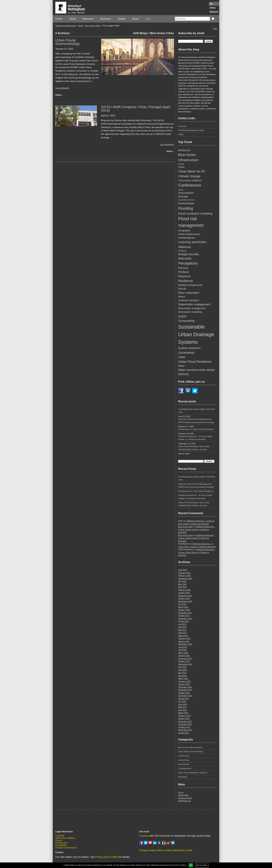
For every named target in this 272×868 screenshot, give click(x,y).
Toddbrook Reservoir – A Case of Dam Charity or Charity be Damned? (195, 438)
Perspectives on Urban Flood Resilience (196, 429)
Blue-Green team (185, 527)
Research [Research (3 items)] (184, 276)
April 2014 (182, 710)
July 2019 (182, 581)
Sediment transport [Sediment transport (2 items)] (189, 300)
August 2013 (184, 733)
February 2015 (184, 681)
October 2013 (184, 727)
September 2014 (185, 696)
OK (191, 865)
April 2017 (182, 633)
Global (122, 19)
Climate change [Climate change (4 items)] (189, 176)
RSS (215, 29)
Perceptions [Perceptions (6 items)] (188, 263)
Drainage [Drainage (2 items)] (183, 197)
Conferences (184, 756)
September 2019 (185, 578)
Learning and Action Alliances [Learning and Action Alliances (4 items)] (192, 244)
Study (72, 19)
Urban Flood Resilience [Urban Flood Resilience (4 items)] (195, 362)
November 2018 (185, 596)
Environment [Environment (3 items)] (186, 203)
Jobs (189, 850)
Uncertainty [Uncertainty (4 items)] (186, 353)
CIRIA (181, 134)
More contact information (171, 850)
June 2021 (183, 570)
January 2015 (184, 684)
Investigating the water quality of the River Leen (197, 411)
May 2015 (182, 673)
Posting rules (61, 843)
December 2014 (185, 687)
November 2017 (185, 613)
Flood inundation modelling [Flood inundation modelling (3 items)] (195, 213)
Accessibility (61, 845)
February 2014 (184, 716)
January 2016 (184, 656)
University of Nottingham (66, 26)
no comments (62, 88)
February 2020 (184, 575)
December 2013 (185, 721)
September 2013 (185, 730)
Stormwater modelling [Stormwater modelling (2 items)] (190, 312)
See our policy (202, 865)
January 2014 (184, 718)
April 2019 (182, 587)
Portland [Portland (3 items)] (183, 272)
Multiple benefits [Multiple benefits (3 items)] (188, 254)
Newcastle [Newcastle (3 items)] (185, 258)
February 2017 (184, 638)
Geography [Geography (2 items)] (184, 230)
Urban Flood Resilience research (193, 773)
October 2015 (184, 661)
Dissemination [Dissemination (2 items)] (186, 193)
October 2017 (184, 616)
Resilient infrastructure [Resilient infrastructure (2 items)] (190, 285)
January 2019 (184, 593)
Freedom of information (66, 848)
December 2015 (185, 658)
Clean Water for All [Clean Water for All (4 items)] (191, 171)
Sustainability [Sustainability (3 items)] (187, 321)
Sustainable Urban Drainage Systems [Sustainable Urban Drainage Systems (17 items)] (196, 334)
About (135, 19)
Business (106, 19)
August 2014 (184, 699)
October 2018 (184, 598)
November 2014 (185, 690)
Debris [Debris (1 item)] (181, 190)
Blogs (81, 26)
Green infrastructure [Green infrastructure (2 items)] (189, 234)
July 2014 (182, 701)
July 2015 (182, 667)
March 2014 (183, 713)
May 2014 (182, 707)
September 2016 (185, 644)
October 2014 (184, 693)
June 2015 (183, 670)
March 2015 (183, 678)
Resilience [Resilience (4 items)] (186, 281)
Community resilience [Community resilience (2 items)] (190, 180)
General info (184, 764)
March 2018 (183, 607)
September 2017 (185, 618)
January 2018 (184, 610)
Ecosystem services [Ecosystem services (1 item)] (186, 200)
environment (184, 760)
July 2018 (182, 604)
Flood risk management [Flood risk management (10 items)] (191, 222)
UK (211, 4)
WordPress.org (184, 801)
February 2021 (184, 573)
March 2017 (183, 636)
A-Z (148, 19)
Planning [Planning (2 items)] (183, 268)
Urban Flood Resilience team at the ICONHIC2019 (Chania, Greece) (194, 448)
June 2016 (183, 647)
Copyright (60, 836)
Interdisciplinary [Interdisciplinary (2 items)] (187, 238)
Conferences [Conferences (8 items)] (190, 185)
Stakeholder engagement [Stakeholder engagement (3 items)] (194, 304)
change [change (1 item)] (181, 164)
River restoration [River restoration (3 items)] (189, 293)
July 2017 (182, 624)
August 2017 (184, 621)
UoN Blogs (140, 33)
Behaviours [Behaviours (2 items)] (184, 150)
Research (88, 19)
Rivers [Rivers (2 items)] (182, 297)
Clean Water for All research (191, 752)
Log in (181, 792)
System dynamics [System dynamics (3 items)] (189, 348)
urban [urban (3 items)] (182, 357)
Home (59, 19)
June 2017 (183, 627)
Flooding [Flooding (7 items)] (186, 208)
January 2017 (184, 641)
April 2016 (182, 650)
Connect (144, 836)
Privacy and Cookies (107, 857)
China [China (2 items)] (181, 167)
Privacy (59, 840)
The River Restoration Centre (191, 130)
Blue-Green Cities (93, 26)
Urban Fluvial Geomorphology (68, 42)
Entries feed (183, 795)
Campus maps (147, 850)
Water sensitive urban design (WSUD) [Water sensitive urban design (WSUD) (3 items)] (197, 372)
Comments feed (185, 798)
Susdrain (182, 126)
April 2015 (182, 676)
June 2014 (183, 704)
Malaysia (214, 12)
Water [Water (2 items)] (181, 366)
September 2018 (185, 601)
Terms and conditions (65, 838)
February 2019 (184, 590)
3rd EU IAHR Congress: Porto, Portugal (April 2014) (136, 109)
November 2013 (185, 724)
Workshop (183, 777)
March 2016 (183, 653)
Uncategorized (185, 768)
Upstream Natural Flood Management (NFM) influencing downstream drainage (196, 421)
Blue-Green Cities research (190, 747)
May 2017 (182, 630)
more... (59, 95)
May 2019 (182, 584)
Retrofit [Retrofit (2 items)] (182, 289)
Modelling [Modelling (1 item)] (182, 251)
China (213, 8)
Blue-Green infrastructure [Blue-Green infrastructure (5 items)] (188, 157)
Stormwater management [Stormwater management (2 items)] (192, 308)
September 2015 (185, 664)
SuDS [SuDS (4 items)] (182, 316)
